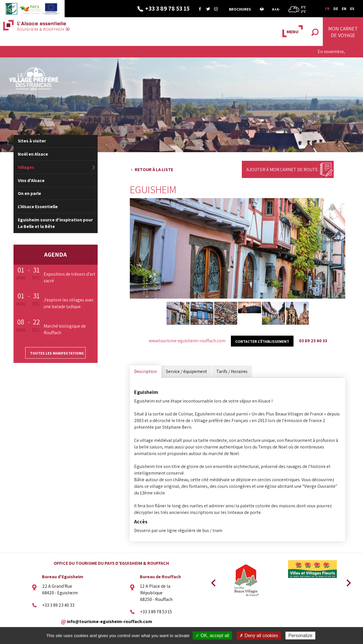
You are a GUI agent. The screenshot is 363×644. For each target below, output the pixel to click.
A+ (274, 9)
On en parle (29, 193)
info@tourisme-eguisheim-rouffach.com (110, 621)
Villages (26, 167)
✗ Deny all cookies (259, 636)
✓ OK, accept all (212, 636)
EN (344, 9)
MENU (292, 32)
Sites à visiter (32, 141)
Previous (213, 581)
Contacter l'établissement (262, 341)
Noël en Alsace (33, 154)
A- (278, 9)
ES (352, 9)
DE (336, 9)
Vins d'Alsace (31, 180)
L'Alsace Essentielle (38, 207)
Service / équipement (187, 371)
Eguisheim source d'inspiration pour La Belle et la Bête (55, 223)
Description (145, 371)
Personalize (300, 636)
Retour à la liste (154, 170)
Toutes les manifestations (57, 353)
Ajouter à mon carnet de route (282, 170)
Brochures (240, 9)
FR (327, 9)
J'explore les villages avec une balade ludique (69, 303)
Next (347, 581)
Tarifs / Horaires (232, 371)
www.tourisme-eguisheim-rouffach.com (187, 341)
